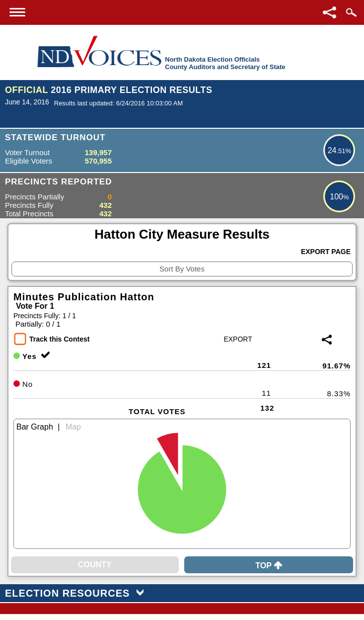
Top (269, 566)
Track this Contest (59, 339)
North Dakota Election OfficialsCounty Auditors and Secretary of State (225, 63)
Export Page (326, 252)
